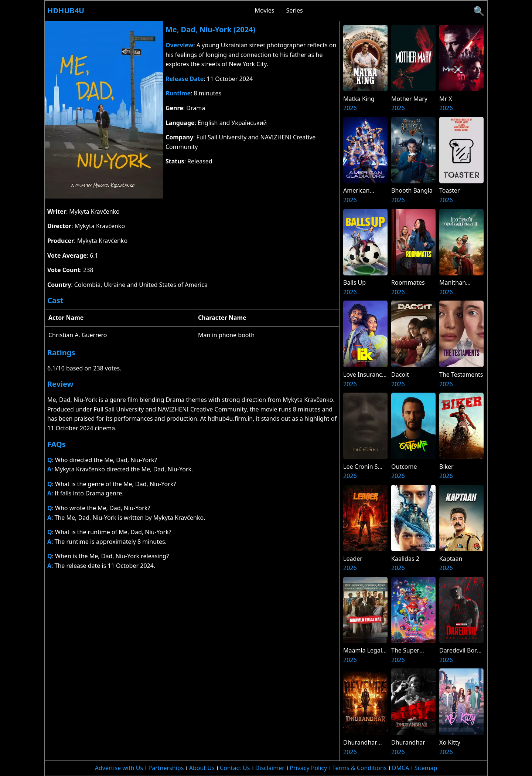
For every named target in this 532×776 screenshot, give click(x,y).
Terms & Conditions (360, 768)
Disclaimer (270, 768)
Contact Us (235, 768)
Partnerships (166, 768)
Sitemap (426, 768)
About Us (202, 768)
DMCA (401, 768)
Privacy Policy (308, 768)
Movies (265, 10)
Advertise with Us (119, 768)
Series (294, 10)
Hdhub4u (66, 11)
